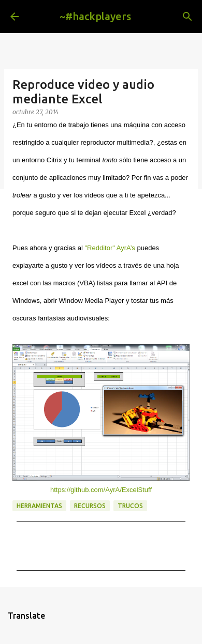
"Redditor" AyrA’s (110, 248)
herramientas (39, 506)
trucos (130, 506)
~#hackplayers (95, 16)
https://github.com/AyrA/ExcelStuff (101, 490)
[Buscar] (187, 17)
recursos (90, 506)
